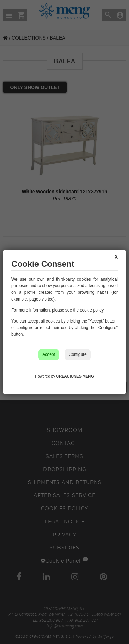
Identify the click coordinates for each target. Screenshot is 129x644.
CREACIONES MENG (75, 376)
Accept (49, 354)
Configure (78, 354)
